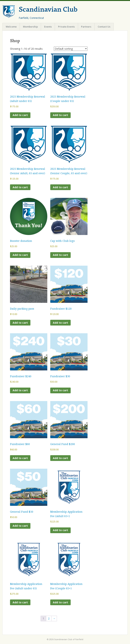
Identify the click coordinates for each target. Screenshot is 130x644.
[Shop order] (71, 49)
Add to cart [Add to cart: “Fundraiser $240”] (20, 390)
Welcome (11, 27)
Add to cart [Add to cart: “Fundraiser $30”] (60, 390)
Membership (30, 27)
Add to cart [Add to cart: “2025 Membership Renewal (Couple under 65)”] (60, 115)
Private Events (66, 27)
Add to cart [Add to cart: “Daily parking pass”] (20, 323)
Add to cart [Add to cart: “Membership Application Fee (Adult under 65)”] (20, 602)
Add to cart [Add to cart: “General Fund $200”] (60, 458)
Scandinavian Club (48, 9)
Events (48, 27)
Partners (86, 27)
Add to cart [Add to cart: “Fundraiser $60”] (20, 458)
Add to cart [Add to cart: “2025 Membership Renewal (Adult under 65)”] (20, 115)
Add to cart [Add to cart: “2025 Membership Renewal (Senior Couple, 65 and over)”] (60, 187)
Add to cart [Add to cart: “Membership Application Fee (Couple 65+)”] (60, 602)
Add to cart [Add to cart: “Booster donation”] (20, 255)
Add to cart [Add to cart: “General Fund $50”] (20, 526)
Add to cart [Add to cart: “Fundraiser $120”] (60, 323)
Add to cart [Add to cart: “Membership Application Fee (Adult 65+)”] (60, 530)
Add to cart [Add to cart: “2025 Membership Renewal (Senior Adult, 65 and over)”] (20, 187)
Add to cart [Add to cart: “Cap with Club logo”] (60, 255)
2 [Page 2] (49, 618)
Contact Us (104, 27)
